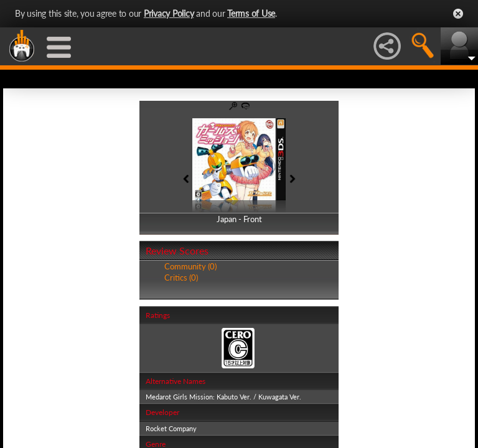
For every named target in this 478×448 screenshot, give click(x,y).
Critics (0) (181, 278)
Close (458, 14)
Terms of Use (251, 13)
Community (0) (190, 266)
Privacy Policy (169, 13)
